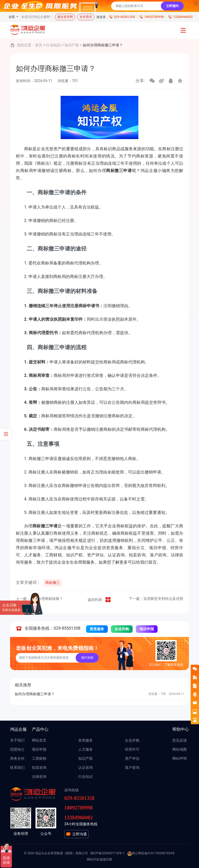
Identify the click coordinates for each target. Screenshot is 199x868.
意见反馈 (180, 740)
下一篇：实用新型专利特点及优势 (156, 599)
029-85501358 (124, 17)
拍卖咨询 (39, 767)
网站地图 (180, 749)
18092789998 (154, 17)
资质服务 (97, 629)
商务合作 (17, 758)
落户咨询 (132, 767)
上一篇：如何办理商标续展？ (39, 599)
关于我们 (17, 740)
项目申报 (147, 629)
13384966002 (183, 17)
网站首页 (39, 740)
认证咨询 (86, 767)
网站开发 (93, 859)
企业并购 (122, 629)
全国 (12, 17)
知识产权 (72, 45)
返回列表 (99, 600)
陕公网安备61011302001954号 (151, 853)
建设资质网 (65, 17)
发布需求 (86, 17)
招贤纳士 (17, 749)
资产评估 (132, 758)
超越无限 (106, 859)
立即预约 (172, 6)
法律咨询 (39, 777)
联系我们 (17, 767)
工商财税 (39, 758)
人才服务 (86, 749)
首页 (39, 45)
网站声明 (180, 758)
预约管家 (87, 658)
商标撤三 (53, 583)
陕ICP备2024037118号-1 (108, 853)
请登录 (101, 17)
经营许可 (132, 749)
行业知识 (53, 45)
